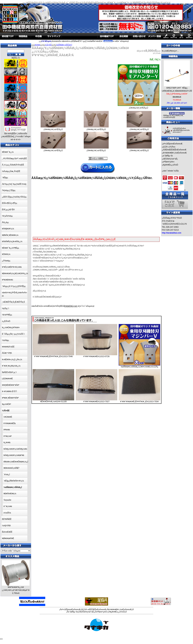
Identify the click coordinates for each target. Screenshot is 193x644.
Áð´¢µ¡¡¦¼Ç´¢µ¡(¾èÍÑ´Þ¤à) (14, 184)
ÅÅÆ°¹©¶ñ (7, 353)
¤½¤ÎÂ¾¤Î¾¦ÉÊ (169, 117)
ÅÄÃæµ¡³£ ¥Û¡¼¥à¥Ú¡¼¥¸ (173, 115)
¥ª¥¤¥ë (7, 430)
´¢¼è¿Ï (7, 474)
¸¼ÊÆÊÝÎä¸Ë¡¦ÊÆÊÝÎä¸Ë (13, 302)
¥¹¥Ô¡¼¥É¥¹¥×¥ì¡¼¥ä (12, 267)
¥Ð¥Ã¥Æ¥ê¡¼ (10, 494)
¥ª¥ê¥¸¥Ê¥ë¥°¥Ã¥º (10, 398)
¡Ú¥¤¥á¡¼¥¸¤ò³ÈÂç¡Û (139, 107)
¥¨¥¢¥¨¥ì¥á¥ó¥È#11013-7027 (96, 401)
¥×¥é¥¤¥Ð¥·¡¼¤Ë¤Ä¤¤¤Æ (175, 153)
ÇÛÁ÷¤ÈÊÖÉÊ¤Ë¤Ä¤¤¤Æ (94, 609)
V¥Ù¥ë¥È (8, 417)
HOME (37, 45)
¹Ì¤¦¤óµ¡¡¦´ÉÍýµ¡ (9, 190)
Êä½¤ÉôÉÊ (7, 532)
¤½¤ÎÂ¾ (7, 513)
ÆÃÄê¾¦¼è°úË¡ (170, 159)
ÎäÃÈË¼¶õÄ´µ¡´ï (9, 372)
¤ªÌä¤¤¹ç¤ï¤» (169, 162)
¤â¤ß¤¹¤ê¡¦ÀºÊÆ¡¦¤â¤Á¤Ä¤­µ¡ (15, 294)
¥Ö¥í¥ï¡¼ (6, 254)
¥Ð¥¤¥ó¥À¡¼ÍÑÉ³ (11, 468)
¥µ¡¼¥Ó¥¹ (7, 404)
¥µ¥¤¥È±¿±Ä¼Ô (171, 165)
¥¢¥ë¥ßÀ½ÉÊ (8, 347)
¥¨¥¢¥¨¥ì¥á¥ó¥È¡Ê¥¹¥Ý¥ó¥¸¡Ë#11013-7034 (139, 401)
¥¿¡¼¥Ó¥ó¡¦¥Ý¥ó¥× (11, 327)
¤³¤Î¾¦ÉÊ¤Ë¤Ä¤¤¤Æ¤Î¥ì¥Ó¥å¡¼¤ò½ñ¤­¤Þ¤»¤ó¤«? (182, 130)
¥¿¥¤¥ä (7, 442)
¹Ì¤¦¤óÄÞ (7, 500)
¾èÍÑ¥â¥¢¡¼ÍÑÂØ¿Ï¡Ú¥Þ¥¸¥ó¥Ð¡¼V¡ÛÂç (139, 367)
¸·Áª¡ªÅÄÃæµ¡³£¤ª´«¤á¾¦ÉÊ (14, 158)
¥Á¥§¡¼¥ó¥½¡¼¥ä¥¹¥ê (14, 455)
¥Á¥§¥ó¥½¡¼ (8, 229)
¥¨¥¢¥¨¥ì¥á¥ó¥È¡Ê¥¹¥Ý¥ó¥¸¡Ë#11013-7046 (53, 356)
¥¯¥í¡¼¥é (8, 506)
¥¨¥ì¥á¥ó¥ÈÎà (10, 423)
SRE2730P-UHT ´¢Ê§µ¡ (177, 88)
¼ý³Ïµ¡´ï (5, 308)
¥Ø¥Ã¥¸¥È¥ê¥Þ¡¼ (10, 235)
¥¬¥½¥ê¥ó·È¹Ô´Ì (9, 391)
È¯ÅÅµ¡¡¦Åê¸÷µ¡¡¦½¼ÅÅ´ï (13, 334)
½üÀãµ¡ (6, 340)
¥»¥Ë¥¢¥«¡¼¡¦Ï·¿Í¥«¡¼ (12, 359)
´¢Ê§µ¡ (5, 178)
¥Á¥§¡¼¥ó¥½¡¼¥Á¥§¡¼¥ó (15, 449)
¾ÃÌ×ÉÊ (48, 45)
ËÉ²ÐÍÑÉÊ (7, 519)
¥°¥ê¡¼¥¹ (8, 436)
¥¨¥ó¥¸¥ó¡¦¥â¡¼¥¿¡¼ (11, 366)
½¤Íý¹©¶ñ (6, 526)
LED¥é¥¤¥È (7, 379)
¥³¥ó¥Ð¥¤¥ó (8, 280)
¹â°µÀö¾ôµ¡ (7, 216)
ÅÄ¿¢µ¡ (5, 222)
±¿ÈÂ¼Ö (6, 321)
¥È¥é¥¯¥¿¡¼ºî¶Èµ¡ (11, 248)
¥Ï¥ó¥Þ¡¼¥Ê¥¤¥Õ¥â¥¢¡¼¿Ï (16, 462)
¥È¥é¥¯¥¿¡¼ (8, 152)
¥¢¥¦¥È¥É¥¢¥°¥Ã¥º (11, 385)
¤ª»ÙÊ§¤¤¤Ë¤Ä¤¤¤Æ (173, 144)
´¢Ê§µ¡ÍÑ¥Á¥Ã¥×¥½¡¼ (14, 481)
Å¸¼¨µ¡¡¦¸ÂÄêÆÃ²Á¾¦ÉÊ (13, 165)
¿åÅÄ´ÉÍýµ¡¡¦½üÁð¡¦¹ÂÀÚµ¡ (14, 197)
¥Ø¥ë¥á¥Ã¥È (8, 538)
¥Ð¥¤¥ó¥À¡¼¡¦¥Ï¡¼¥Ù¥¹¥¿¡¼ (15, 273)
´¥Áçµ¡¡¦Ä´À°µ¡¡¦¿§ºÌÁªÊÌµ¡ (14, 286)
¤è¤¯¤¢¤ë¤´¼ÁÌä (171, 171)
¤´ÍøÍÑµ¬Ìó (168, 156)
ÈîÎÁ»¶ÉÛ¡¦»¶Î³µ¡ (10, 203)
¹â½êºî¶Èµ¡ (7, 315)
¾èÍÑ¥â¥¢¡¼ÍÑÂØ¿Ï (64, 45)
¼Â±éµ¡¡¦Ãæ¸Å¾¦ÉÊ (11, 171)
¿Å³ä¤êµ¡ (6, 261)
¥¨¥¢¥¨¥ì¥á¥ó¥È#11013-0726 (96, 356)
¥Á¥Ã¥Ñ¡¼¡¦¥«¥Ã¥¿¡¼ (12, 241)
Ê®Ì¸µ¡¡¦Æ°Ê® (8, 210)
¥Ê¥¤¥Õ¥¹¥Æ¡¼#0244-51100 (53, 401)
